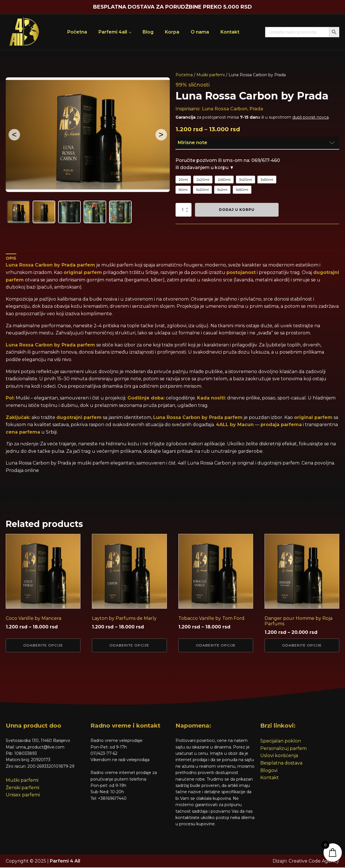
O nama (200, 32)
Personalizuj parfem (283, 749)
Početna (77, 32)
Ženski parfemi (22, 788)
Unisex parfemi (23, 795)
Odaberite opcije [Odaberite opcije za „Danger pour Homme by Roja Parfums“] (302, 645)
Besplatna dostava (281, 764)
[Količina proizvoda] (184, 210)
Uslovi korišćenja (279, 756)
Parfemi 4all (113, 32)
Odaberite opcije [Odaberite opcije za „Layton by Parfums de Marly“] (129, 645)
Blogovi (269, 771)
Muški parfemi (211, 75)
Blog (148, 32)
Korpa (172, 32)
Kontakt (230, 32)
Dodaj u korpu (237, 210)
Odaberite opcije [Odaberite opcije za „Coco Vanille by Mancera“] (43, 645)
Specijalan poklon (281, 741)
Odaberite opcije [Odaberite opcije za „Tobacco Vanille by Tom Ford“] (216, 645)
